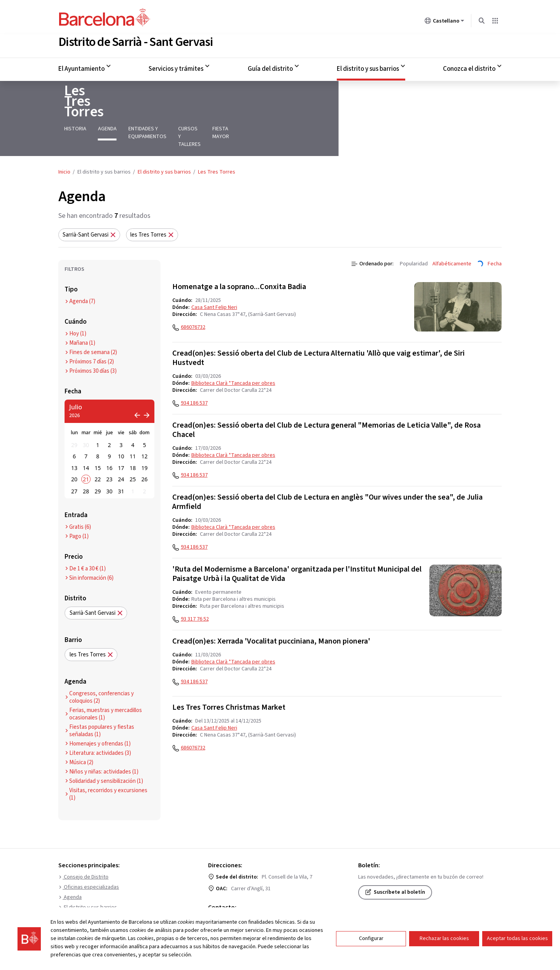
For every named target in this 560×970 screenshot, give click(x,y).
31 (121, 459)
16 (109, 436)
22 (98, 447)
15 (98, 436)
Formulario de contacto (243, 887)
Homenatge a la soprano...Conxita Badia (239, 254)
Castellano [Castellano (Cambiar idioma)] (444, 22)
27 (74, 459)
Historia (69, 112)
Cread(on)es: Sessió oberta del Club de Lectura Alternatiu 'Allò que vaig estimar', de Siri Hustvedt (318, 326)
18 (133, 436)
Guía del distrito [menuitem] (270, 67)
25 (133, 447)
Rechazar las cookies (444, 938)
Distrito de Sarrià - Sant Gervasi (136, 40)
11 (133, 424)
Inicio (64, 140)
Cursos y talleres (227, 112)
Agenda (101, 112)
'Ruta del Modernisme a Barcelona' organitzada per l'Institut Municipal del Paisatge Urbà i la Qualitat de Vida (297, 542)
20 (74, 447)
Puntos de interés (82, 885)
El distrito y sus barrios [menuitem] (368, 67)
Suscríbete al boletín (395, 860)
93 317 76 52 (195, 587)
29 (74, 413)
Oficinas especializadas (89, 855)
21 (86, 447)
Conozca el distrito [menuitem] (469, 67)
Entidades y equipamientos (157, 112)
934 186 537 (194, 371)
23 (109, 447)
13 (74, 436)
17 (121, 436)
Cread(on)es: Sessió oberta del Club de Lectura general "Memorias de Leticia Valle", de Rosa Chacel (326, 398)
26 (144, 447)
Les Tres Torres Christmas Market (229, 675)
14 (86, 436)
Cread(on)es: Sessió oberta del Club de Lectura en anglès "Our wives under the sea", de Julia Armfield (327, 470)
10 (121, 424)
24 (121, 447)
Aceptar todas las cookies (517, 938)
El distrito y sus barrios (164, 140)
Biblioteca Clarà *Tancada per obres (233, 351)
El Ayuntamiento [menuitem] (81, 67)
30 (86, 413)
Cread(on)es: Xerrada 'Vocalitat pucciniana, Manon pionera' (271, 609)
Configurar (371, 938)
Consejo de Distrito (83, 845)
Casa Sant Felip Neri (214, 275)
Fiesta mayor (279, 112)
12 (144, 424)
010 (220, 898)
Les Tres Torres (105, 95)
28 (86, 459)
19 (144, 436)
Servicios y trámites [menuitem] (176, 67)
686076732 (193, 295)
